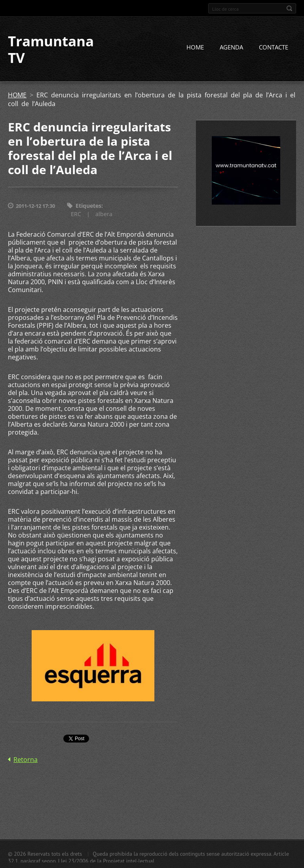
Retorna (26, 760)
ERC (76, 214)
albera (104, 214)
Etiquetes (88, 206)
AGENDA (231, 47)
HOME (195, 47)
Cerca (289, 8)
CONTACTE (274, 47)
